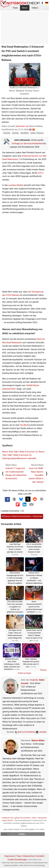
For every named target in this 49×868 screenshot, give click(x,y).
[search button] (39, 3)
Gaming (15, 133)
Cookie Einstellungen (17, 860)
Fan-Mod (24, 425)
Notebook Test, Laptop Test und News (16, 818)
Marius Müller (38, 740)
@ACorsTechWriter (25, 732)
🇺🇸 (30, 130)
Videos (35, 8)
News (25, 8)
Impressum (10, 856)
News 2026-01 (8, 820)
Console (7, 133)
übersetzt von (22, 126)
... (46, 8)
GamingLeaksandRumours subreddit (19, 458)
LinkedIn (41, 732)
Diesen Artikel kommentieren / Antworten (22, 516)
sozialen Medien (16, 185)
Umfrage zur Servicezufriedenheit (27, 144)
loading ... (5, 834)
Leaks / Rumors (37, 133)
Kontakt (40, 856)
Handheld (24, 133)
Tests (15, 8)
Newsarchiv (42, 818)
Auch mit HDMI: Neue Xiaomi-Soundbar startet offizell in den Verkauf (36, 475)
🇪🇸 (34, 130)
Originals (34, 680)
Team (19, 856)
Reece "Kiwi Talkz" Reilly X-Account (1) (20, 452)
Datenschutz (29, 856)
